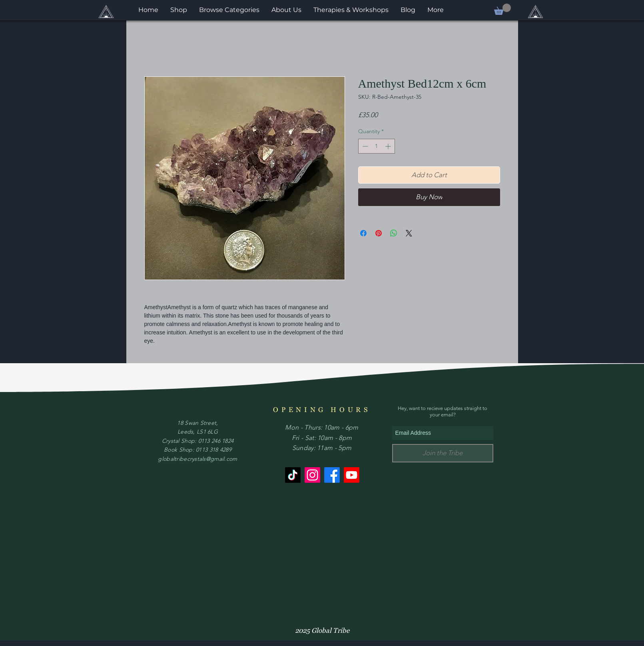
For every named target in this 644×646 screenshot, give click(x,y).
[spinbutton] (377, 146)
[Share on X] (409, 233)
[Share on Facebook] (363, 233)
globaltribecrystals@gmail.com (197, 459)
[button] (502, 9)
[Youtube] (352, 475)
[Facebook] (332, 475)
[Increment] (389, 146)
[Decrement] (364, 146)
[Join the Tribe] (443, 453)
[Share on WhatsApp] (394, 233)
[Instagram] (312, 475)
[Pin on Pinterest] (379, 233)
